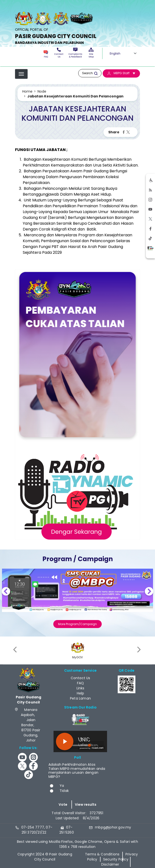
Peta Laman (80, 698)
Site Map (91, 53)
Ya (62, 786)
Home (27, 91)
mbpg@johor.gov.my (113, 827)
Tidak (64, 791)
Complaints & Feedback (75, 53)
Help (81, 693)
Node (42, 91)
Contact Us (59, 53)
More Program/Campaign (77, 624)
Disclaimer (110, 864)
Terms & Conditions (102, 854)
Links (81, 688)
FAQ (46, 54)
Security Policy (116, 859)
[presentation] (15, 650)
